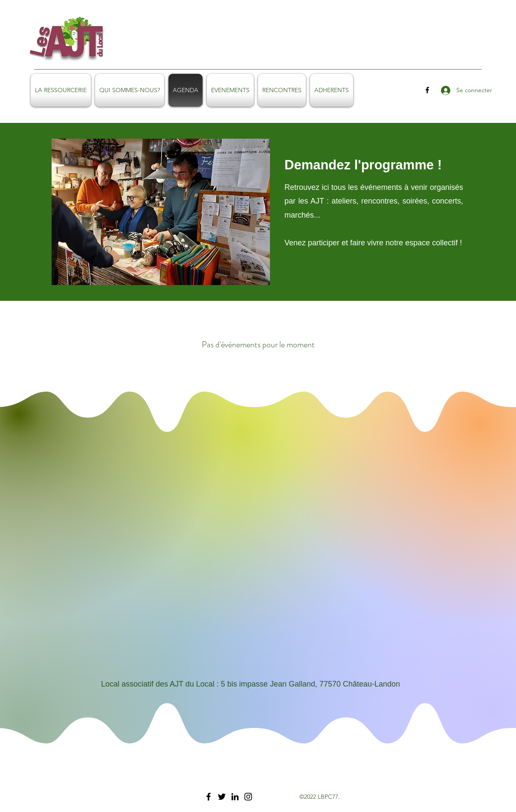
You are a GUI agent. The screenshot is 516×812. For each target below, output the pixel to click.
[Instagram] (248, 797)
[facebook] (427, 90)
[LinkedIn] (235, 797)
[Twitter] (222, 797)
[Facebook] (209, 797)
